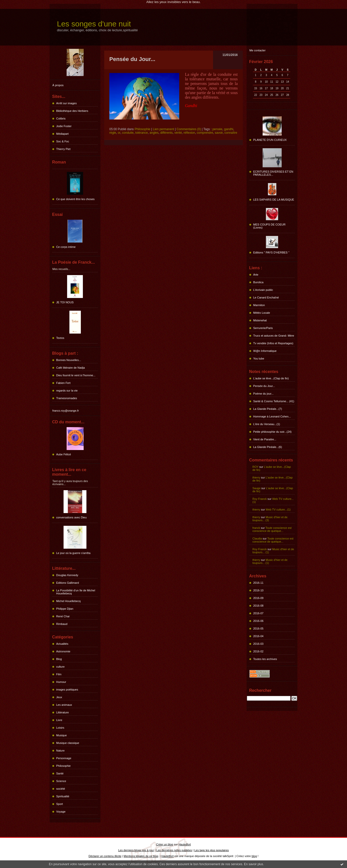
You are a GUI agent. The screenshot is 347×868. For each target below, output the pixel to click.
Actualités (62, 644)
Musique (62, 735)
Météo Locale (262, 313)
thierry (256, 477)
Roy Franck (260, 499)
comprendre (205, 133)
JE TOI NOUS (65, 302)
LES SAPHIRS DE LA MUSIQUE (274, 200)
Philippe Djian (65, 609)
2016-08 (258, 606)
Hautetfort (185, 844)
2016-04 (258, 636)
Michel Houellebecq (68, 601)
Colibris (61, 118)
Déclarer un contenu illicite (105, 856)
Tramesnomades (67, 398)
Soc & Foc (63, 141)
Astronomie (63, 651)
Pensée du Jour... (264, 386)
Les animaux (64, 705)
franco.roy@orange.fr (66, 411)
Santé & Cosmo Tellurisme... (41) (274, 401)
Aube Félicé (64, 454)
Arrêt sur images (66, 103)
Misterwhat (260, 320)
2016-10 (258, 590)
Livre (59, 720)
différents (166, 133)
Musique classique (68, 743)
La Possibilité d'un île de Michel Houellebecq (76, 592)
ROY (255, 467)
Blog (59, 659)
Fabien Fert (63, 383)
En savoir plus (254, 864)
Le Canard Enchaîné (266, 297)
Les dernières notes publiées (174, 850)
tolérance (141, 133)
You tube (259, 358)
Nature (60, 751)
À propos (58, 85)
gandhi (229, 129)
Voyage (61, 812)
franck (256, 528)
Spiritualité (63, 796)
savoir (219, 133)
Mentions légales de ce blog (141, 856)
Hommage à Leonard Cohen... (272, 416)
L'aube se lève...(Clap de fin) (271, 378)
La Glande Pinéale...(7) (268, 409)
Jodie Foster (64, 126)
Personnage (64, 758)
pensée (217, 129)
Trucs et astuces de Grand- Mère (274, 336)
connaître (231, 133)
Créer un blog (165, 844)
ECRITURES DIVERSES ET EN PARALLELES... (273, 173)
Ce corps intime (66, 247)
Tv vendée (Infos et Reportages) (273, 343)
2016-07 (258, 613)
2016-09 (258, 598)
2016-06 (258, 621)
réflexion (189, 133)
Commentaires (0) (189, 129)
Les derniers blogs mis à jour (136, 850)
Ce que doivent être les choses (75, 199)
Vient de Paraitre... (265, 439)
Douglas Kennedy (67, 575)
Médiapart (62, 134)
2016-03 (258, 644)
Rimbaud (62, 624)
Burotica (258, 282)
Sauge (257, 488)
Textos (60, 338)
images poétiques (67, 690)
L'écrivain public (263, 290)
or (119, 133)
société (61, 789)
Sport (59, 804)
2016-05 (258, 628)
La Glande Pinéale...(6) (268, 447)
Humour (61, 682)
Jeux (59, 697)
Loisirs (60, 728)
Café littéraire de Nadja (71, 368)
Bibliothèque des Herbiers (72, 111)
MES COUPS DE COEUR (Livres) (269, 226)
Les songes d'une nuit (94, 24)
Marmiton (259, 305)
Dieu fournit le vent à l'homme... (76, 375)
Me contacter (258, 50)
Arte (256, 275)
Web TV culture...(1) (278, 510)
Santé (60, 773)
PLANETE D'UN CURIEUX (270, 140)
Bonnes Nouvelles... (69, 360)
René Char (63, 616)
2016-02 (258, 651)
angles (154, 133)
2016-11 (258, 583)
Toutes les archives (265, 659)
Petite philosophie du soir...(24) (272, 432)
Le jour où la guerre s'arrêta (73, 553)
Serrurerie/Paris (263, 328)
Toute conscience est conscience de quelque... (272, 529)
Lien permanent (163, 129)
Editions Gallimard (67, 583)
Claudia (257, 538)
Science (61, 781)
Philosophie (63, 766)
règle (113, 133)
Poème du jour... (263, 394)
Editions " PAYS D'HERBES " (271, 252)
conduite (128, 133)
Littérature (63, 712)
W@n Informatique (265, 351)
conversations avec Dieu (71, 517)
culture (60, 667)
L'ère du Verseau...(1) (267, 424)
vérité (178, 133)
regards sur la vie (67, 391)
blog (254, 856)
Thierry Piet (63, 149)
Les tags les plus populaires (212, 850)
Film (59, 674)
